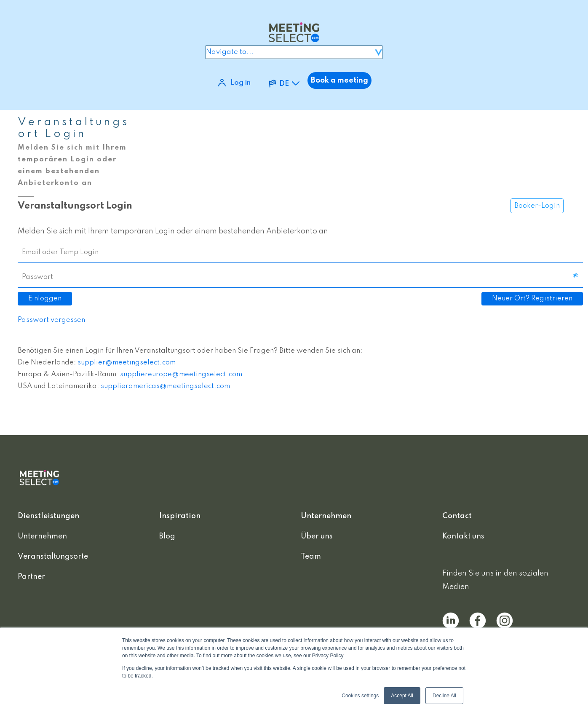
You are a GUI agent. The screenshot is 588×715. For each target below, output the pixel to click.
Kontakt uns (463, 536)
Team (311, 557)
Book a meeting (339, 80)
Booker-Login (537, 206)
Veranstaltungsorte (53, 557)
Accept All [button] (402, 696)
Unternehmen (42, 536)
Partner (31, 577)
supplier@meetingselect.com (127, 363)
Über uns (317, 536)
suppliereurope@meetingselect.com (181, 374)
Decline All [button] (444, 696)
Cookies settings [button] (360, 696)
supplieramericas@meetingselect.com (165, 386)
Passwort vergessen (51, 320)
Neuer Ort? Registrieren (532, 299)
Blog (167, 536)
